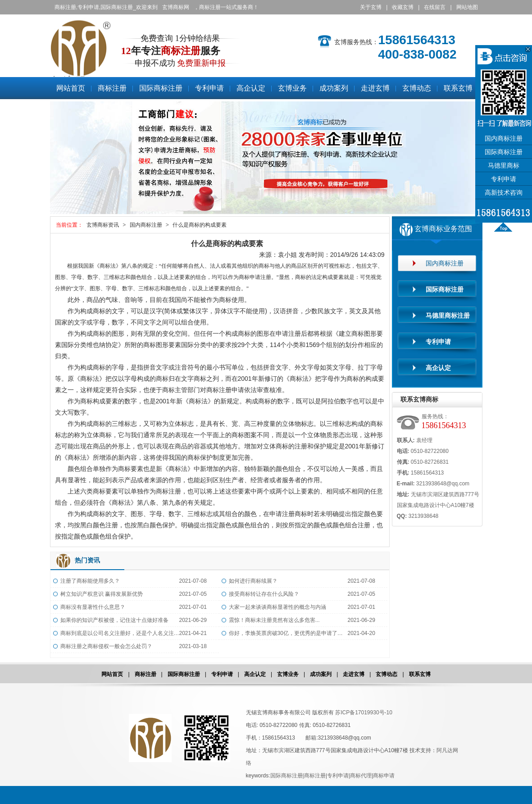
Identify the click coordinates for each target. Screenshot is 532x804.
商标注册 (63, 76)
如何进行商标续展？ (253, 581)
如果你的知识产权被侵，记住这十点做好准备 (114, 620)
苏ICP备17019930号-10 (364, 713)
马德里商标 (504, 166)
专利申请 (222, 674)
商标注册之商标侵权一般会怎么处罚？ (106, 646)
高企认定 (255, 674)
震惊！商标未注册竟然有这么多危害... (274, 620)
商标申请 (384, 776)
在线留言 (435, 7)
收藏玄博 (403, 7)
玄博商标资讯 (103, 225)
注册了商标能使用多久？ (90, 581)
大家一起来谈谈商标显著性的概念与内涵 (277, 607)
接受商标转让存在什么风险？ (264, 594)
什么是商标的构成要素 (200, 225)
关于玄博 (371, 7)
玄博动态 (386, 674)
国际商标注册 (184, 674)
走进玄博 (354, 674)
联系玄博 (420, 674)
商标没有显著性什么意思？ (93, 607)
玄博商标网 (176, 7)
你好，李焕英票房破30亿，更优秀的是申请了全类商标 (288, 633)
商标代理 (361, 776)
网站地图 (467, 7)
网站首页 (112, 674)
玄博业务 (288, 674)
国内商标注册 (146, 225)
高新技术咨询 (504, 193)
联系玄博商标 (419, 399)
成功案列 (321, 674)
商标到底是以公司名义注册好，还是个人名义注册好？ (120, 633)
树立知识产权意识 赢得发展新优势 (102, 594)
